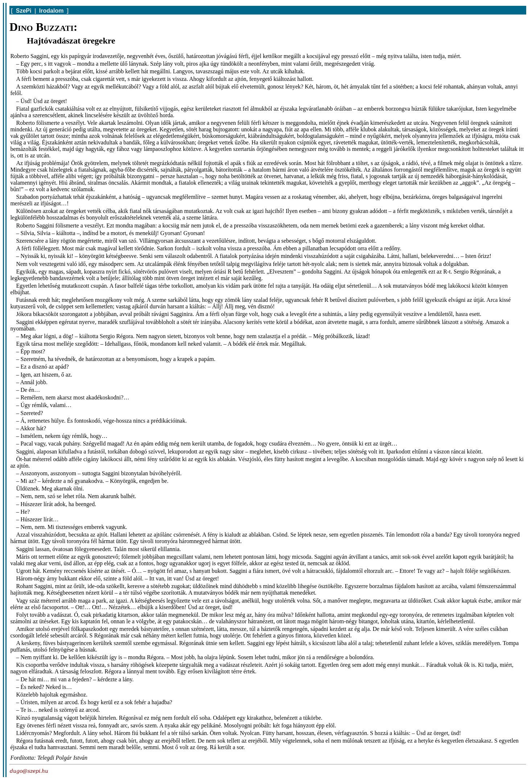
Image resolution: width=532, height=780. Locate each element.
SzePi (24, 11)
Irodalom (51, 11)
